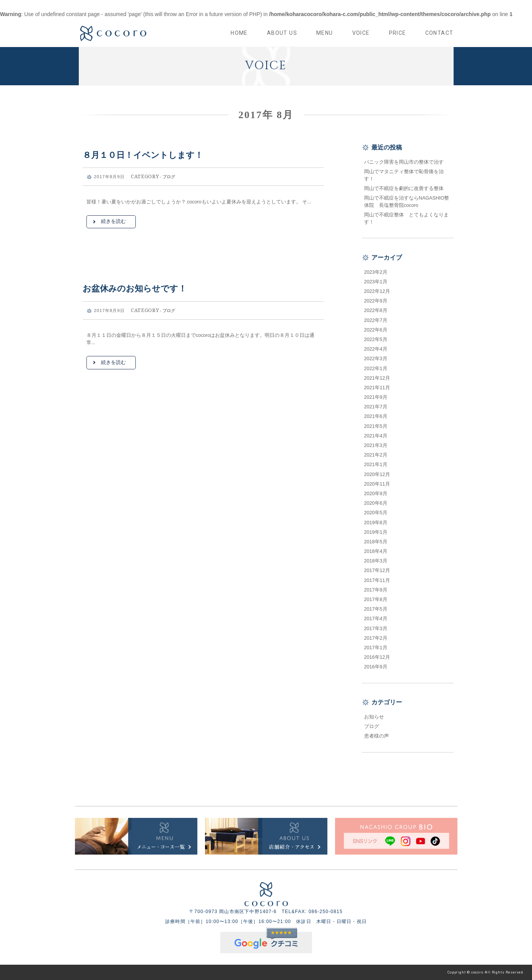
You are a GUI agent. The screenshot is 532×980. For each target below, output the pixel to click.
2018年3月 (376, 561)
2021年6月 (376, 416)
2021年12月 (377, 378)
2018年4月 (376, 551)
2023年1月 (376, 282)
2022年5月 (376, 340)
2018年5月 (376, 542)
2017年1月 (376, 648)
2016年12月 (377, 657)
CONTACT (439, 33)
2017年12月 (377, 570)
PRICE (398, 33)
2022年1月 (376, 369)
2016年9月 (376, 667)
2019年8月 (376, 523)
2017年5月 (376, 609)
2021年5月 (376, 426)
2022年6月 (376, 330)
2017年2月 (376, 638)
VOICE (361, 33)
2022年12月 (377, 291)
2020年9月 (376, 494)
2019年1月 (376, 532)
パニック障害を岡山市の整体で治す (404, 162)
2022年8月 (376, 310)
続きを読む (113, 221)
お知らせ (374, 717)
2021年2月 (376, 455)
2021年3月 (376, 445)
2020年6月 (376, 503)
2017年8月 (376, 600)
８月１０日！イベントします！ (143, 155)
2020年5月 (376, 513)
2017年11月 (377, 580)
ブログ (169, 177)
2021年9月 (376, 397)
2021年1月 (376, 465)
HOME (239, 33)
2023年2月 (376, 272)
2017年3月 (376, 629)
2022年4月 (376, 349)
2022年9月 (376, 301)
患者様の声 (377, 736)
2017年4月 (376, 619)
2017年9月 (376, 590)
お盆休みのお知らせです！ (135, 288)
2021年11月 (377, 388)
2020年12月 (377, 475)
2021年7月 (376, 407)
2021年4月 (376, 436)
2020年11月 (377, 484)
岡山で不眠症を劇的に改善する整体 (406, 189)
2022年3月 (376, 359)
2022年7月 (376, 320)
